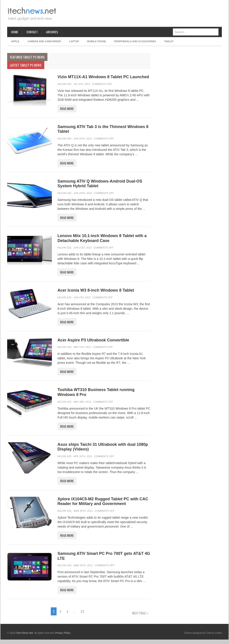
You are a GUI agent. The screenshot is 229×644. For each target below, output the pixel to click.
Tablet (169, 41)
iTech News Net (24, 633)
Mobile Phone (96, 41)
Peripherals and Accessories (135, 41)
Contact (32, 32)
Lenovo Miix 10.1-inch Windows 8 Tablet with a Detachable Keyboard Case (102, 238)
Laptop (74, 41)
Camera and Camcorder (44, 41)
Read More (67, 108)
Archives (52, 32)
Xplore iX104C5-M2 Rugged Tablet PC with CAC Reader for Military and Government (103, 501)
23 (82, 611)
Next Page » (140, 613)
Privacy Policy (63, 633)
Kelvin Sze (65, 84)
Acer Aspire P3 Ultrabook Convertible (93, 340)
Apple (15, 41)
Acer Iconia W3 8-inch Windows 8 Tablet (96, 290)
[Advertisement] (140, 13)
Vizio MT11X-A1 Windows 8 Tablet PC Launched (103, 77)
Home (15, 32)
